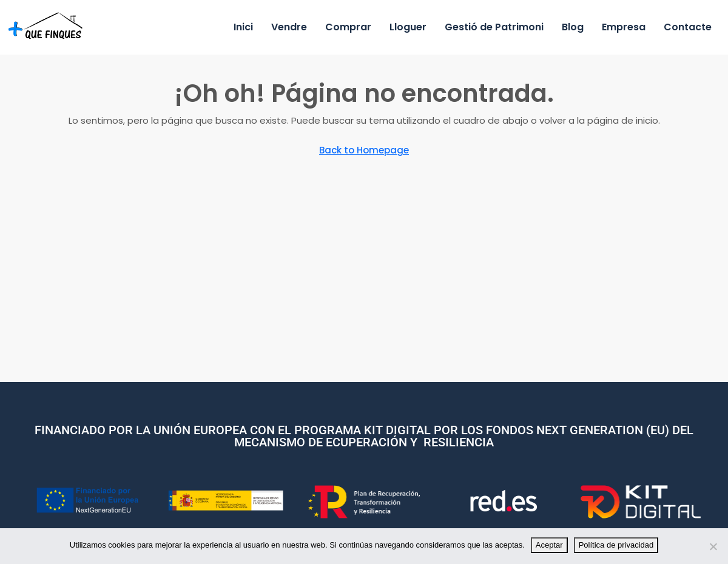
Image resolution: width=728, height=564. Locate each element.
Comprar (348, 27)
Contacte (688, 27)
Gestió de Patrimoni (494, 27)
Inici (243, 27)
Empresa (624, 27)
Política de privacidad (616, 545)
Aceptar (549, 545)
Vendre (289, 27)
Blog (573, 27)
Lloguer (408, 27)
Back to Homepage (364, 150)
